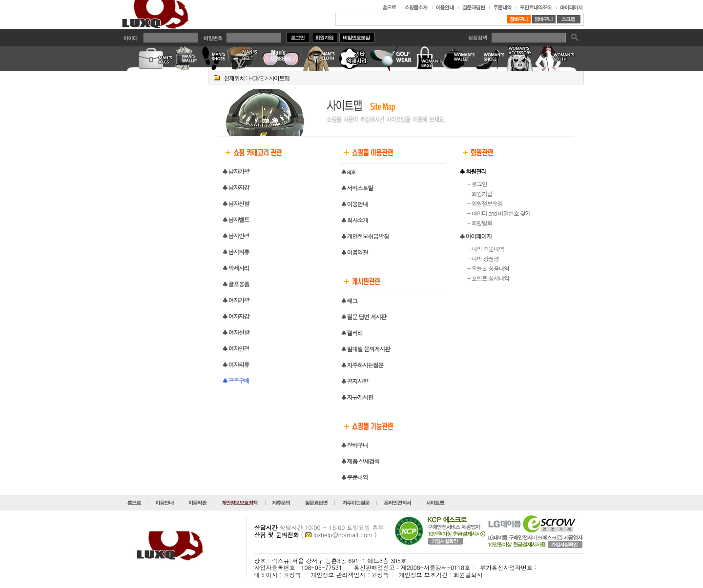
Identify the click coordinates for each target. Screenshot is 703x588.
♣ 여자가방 (236, 300)
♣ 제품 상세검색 (360, 461)
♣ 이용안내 (354, 204)
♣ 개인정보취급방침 (365, 236)
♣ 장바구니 (354, 445)
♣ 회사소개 (354, 220)
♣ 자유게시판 (357, 397)
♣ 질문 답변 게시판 (363, 316)
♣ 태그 (349, 300)
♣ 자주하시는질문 (362, 365)
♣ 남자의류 (236, 252)
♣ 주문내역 (354, 477)
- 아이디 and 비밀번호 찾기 (499, 213)
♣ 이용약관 (354, 252)
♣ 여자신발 (236, 332)
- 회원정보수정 (485, 203)
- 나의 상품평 (483, 258)
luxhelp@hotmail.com (343, 535)
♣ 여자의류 (236, 364)
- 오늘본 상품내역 (488, 268)
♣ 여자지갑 (236, 316)
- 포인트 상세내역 (488, 278)
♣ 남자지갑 (236, 187)
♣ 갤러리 (352, 333)
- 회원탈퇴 (480, 223)
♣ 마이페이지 (476, 236)
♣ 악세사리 (236, 268)
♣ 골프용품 (236, 284)
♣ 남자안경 (236, 235)
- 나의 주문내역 (486, 249)
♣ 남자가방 (236, 171)
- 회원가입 (480, 193)
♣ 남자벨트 (236, 219)
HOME (256, 78)
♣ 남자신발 (236, 203)
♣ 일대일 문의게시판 (365, 349)
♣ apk (348, 172)
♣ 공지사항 (354, 381)
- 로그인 (477, 184)
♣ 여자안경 (236, 348)
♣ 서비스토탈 (357, 188)
